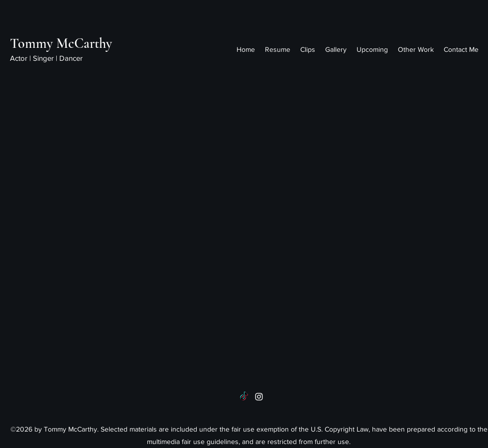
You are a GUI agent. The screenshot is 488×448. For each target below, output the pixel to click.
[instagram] (259, 397)
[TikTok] (244, 397)
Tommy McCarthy (61, 43)
